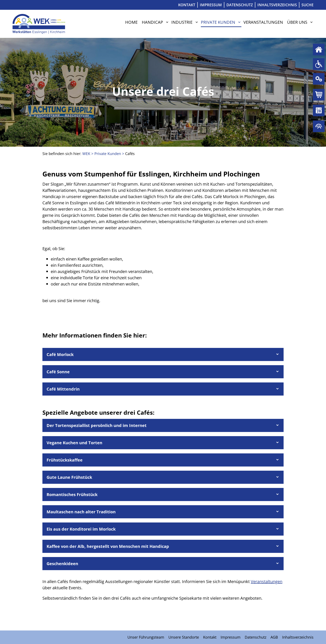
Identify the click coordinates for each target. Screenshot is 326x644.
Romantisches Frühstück (72, 494)
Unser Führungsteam (146, 637)
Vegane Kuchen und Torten (74, 443)
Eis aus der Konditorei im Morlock (81, 529)
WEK (86, 154)
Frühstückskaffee (65, 460)
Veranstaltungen (263, 22)
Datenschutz (240, 5)
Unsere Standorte (184, 637)
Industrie (182, 22)
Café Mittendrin (63, 389)
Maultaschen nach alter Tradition (81, 512)
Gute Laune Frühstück (69, 477)
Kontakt (187, 5)
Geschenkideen (62, 564)
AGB (274, 637)
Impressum (211, 5)
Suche (307, 5)
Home (131, 22)
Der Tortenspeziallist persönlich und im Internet (97, 425)
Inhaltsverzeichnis (277, 5)
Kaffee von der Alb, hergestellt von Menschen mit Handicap (108, 546)
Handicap (152, 22)
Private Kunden (319, 95)
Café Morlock (60, 354)
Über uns (297, 22)
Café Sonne (58, 372)
